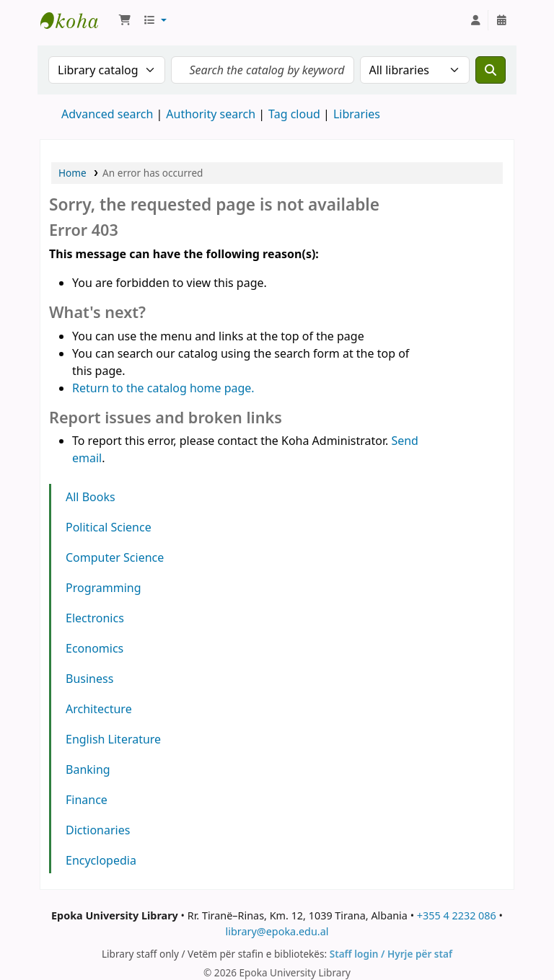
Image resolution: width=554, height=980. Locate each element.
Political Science (109, 527)
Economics (94, 648)
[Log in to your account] (475, 20)
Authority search (211, 114)
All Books (91, 497)
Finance (87, 800)
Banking (88, 769)
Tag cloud (294, 114)
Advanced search (107, 114)
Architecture (99, 709)
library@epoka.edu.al (277, 931)
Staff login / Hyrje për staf (391, 954)
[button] (125, 20)
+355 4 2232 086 (457, 915)
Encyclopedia (101, 860)
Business (89, 679)
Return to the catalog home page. (163, 388)
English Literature (113, 739)
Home (72, 173)
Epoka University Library (76, 20)
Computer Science (115, 557)
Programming (104, 588)
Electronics (95, 618)
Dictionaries (98, 830)
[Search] (491, 70)
